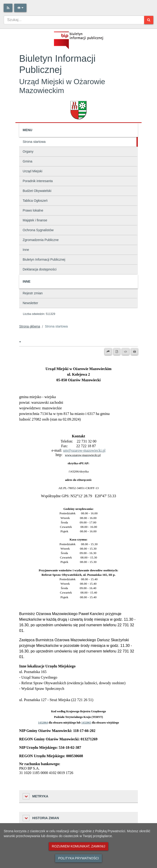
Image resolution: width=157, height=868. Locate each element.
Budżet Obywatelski (37, 191)
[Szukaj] (149, 20)
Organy (28, 151)
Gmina (27, 161)
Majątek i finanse (35, 220)
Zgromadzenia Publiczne (41, 240)
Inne (26, 250)
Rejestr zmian (33, 293)
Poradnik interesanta (38, 181)
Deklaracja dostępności (40, 269)
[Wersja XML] (126, 352)
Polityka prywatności (78, 858)
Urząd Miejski (32, 171)
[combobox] (74, 20)
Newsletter (30, 303)
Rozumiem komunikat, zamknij (78, 846)
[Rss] (8, 8)
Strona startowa (34, 142)
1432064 (43, 723)
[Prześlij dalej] (108, 352)
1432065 (86, 723)
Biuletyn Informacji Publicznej (44, 259)
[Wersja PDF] (117, 352)
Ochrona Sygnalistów (38, 230)
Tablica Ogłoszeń (35, 201)
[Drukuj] (134, 352)
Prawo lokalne (33, 210)
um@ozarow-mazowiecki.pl (84, 450)
